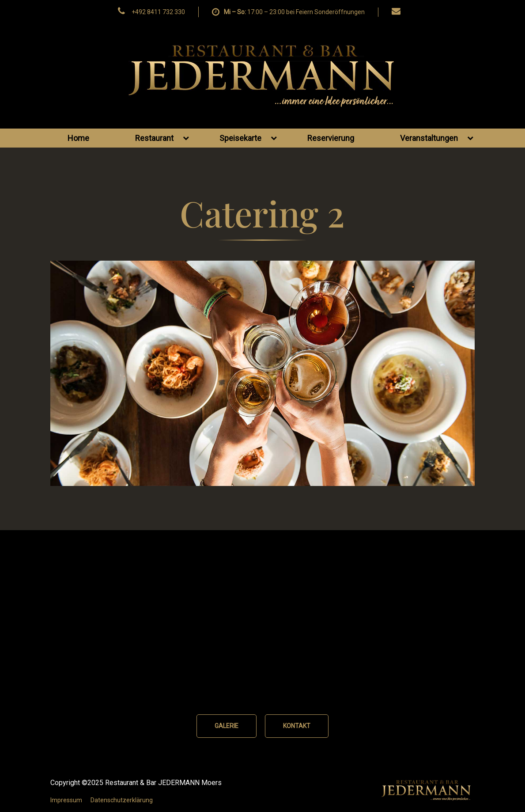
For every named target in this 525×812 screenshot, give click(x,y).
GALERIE (227, 726)
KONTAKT (297, 726)
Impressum (66, 800)
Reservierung (331, 138)
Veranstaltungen (437, 138)
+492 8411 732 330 (158, 12)
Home (78, 138)
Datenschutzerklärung (122, 800)
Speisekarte (248, 138)
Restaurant (162, 138)
